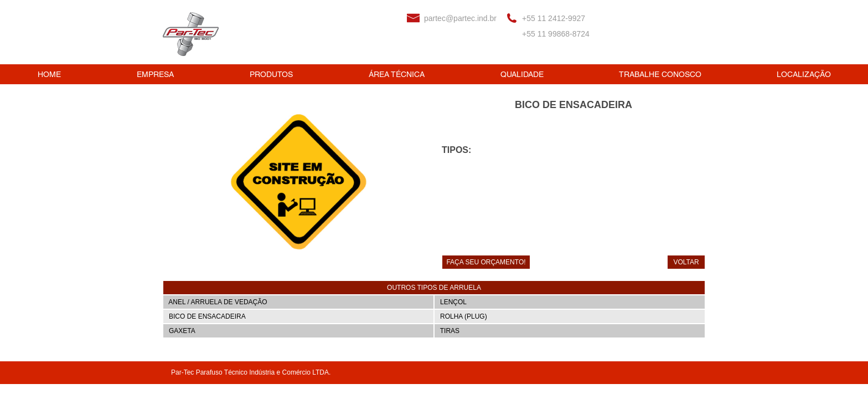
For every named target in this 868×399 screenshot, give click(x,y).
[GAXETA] (298, 331)
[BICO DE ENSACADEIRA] (298, 316)
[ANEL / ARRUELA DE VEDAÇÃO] (298, 302)
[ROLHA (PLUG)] (570, 316)
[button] (434, 288)
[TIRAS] (570, 331)
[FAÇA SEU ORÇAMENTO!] (486, 262)
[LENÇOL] (570, 302)
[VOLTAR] (686, 262)
